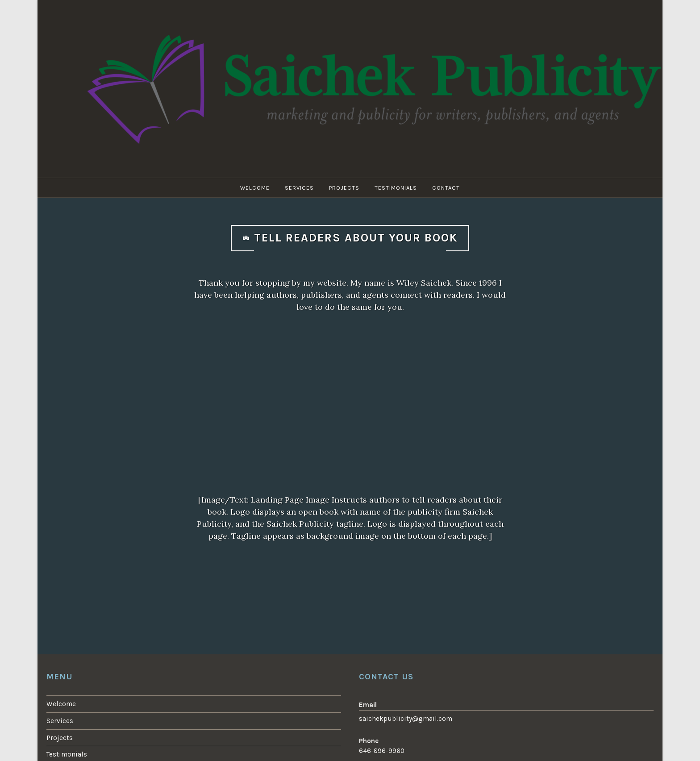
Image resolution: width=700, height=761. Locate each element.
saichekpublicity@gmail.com (406, 719)
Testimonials (396, 188)
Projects (344, 188)
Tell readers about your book (356, 238)
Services (299, 188)
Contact (446, 188)
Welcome (255, 188)
